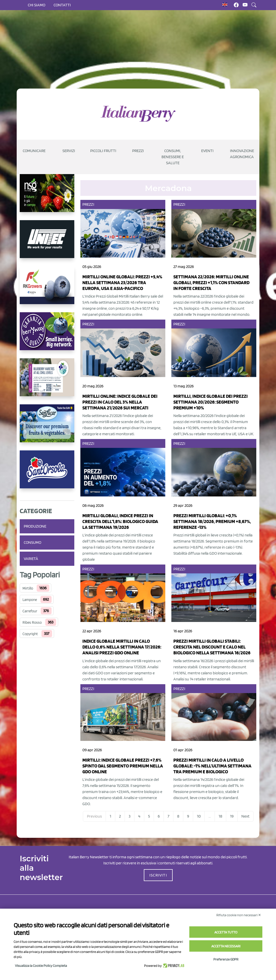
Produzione (35, 526)
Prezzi (88, 204)
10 (199, 816)
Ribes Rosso (32, 622)
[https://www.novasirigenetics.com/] (47, 197)
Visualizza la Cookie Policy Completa (41, 966)
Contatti (62, 5)
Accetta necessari (226, 946)
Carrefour (30, 611)
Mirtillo (28, 588)
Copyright (30, 634)
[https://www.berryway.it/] (47, 335)
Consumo (32, 542)
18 (220, 816)
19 (232, 816)
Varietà (31, 559)
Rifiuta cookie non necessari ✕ (239, 915)
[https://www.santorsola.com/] (47, 473)
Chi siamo (37, 5)
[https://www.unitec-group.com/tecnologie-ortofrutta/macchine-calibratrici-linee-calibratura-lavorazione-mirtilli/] (47, 243)
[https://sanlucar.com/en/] (47, 427)
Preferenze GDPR (226, 959)
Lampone (30, 600)
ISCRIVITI (158, 875)
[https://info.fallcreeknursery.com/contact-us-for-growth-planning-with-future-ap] (47, 381)
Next (245, 816)
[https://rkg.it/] (47, 289)
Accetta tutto (226, 932)
